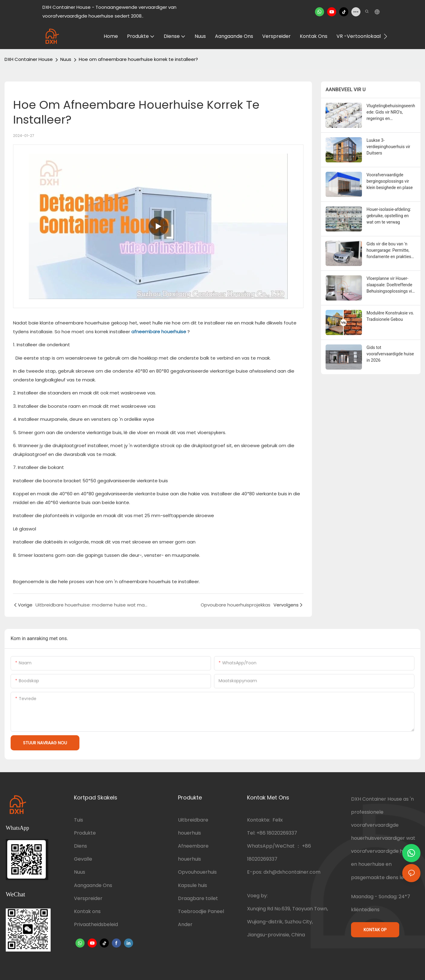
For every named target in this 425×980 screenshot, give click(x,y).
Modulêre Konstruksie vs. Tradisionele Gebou (390, 316)
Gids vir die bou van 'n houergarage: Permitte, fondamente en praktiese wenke (390, 251)
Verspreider (88, 898)
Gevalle (83, 859)
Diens (80, 846)
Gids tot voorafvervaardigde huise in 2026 (390, 354)
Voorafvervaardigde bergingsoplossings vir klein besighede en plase (390, 181)
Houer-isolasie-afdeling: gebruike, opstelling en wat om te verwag (389, 216)
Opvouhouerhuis (197, 872)
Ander (185, 924)
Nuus (66, 59)
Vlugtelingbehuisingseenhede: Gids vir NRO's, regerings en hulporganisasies (391, 113)
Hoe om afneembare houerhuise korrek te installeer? (138, 59)
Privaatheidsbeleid (96, 924)
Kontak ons (87, 911)
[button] (385, 36)
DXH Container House (29, 59)
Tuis (79, 820)
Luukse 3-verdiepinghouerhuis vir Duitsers (388, 147)
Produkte (85, 833)
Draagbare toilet (198, 898)
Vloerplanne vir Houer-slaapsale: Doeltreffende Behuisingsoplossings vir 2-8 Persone (390, 285)
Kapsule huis (192, 885)
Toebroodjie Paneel (201, 911)
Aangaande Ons (93, 885)
